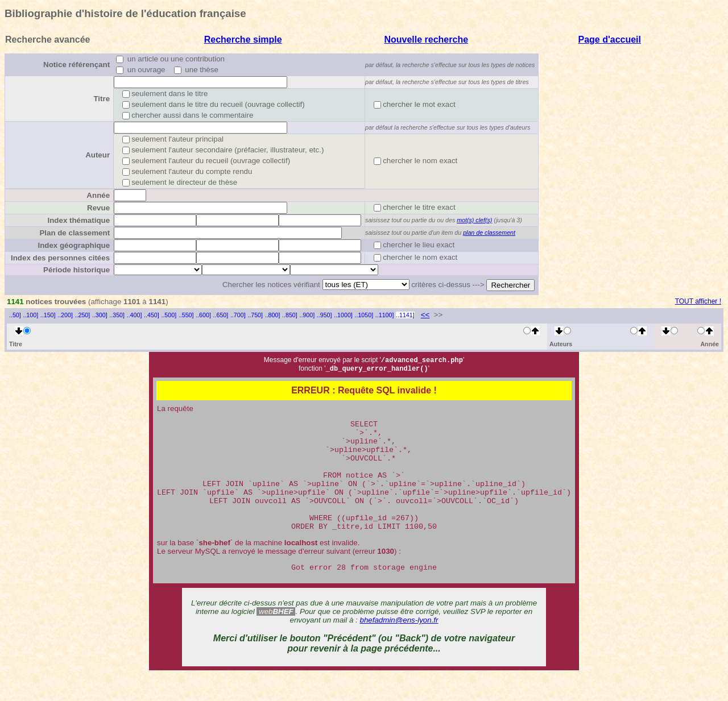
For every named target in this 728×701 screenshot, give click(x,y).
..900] (307, 315)
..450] (152, 315)
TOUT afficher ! (698, 301)
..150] (48, 315)
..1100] (385, 315)
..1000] (343, 315)
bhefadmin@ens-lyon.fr (399, 646)
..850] (290, 315)
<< (425, 315)
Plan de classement (75, 233)
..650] (221, 315)
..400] (135, 315)
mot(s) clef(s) (474, 220)
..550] (186, 315)
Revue (98, 208)
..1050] (364, 315)
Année (98, 195)
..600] (203, 315)
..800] (273, 315)
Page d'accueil (609, 40)
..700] (238, 315)
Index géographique (74, 245)
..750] (255, 315)
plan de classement (489, 233)
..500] (169, 315)
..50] (15, 315)
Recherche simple (243, 40)
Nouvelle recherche (426, 40)
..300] (100, 315)
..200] (65, 315)
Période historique (76, 270)
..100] (30, 315)
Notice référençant (76, 65)
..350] (117, 315)
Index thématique (78, 220)
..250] (83, 315)
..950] (324, 315)
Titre (102, 99)
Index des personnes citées (60, 258)
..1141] (405, 315)
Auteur (98, 155)
